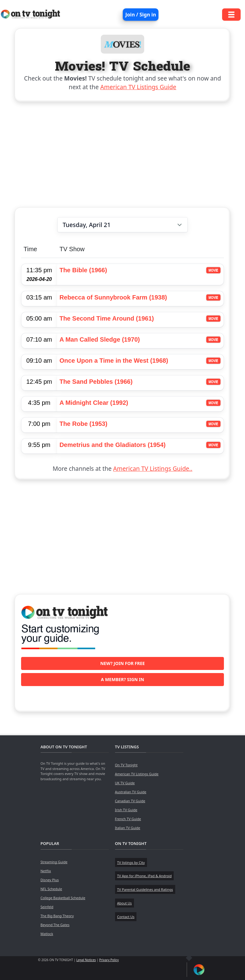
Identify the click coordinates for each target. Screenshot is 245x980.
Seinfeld (47, 907)
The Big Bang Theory (57, 916)
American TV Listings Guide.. (153, 468)
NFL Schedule (51, 889)
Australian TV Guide (131, 792)
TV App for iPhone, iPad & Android (145, 876)
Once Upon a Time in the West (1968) (114, 361)
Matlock (47, 934)
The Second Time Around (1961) (107, 318)
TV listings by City (131, 862)
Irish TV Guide (126, 810)
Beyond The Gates (55, 925)
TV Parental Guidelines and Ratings (145, 889)
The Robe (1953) (83, 424)
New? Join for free (122, 663)
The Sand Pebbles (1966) (96, 382)
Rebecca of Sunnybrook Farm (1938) (113, 297)
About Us (125, 903)
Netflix (46, 871)
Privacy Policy (109, 960)
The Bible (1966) (83, 270)
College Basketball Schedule (63, 898)
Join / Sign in (141, 15)
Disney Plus (50, 880)
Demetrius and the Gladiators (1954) (113, 445)
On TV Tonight (126, 765)
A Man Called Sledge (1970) (100, 339)
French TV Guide (128, 819)
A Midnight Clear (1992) (94, 403)
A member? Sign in (122, 679)
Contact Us (126, 917)
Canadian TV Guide (130, 801)
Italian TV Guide (128, 828)
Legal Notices (86, 960)
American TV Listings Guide (138, 87)
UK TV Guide (125, 783)
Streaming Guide (54, 862)
